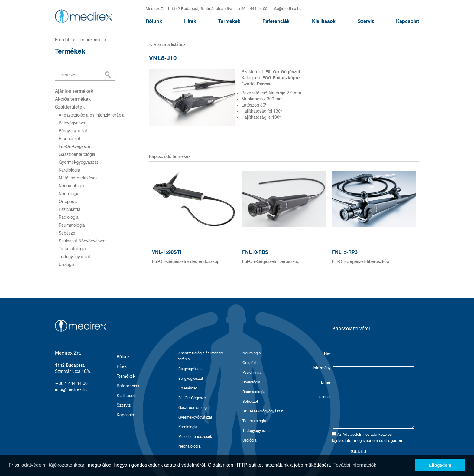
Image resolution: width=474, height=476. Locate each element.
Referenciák (276, 21)
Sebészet (68, 233)
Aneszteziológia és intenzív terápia (92, 115)
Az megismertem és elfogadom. (368, 437)
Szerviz (366, 21)
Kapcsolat (407, 21)
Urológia (67, 264)
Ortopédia (68, 202)
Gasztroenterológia (77, 154)
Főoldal (62, 40)
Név (327, 353)
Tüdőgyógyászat (74, 257)
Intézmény (322, 368)
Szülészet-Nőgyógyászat (82, 241)
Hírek (190, 21)
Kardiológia (69, 170)
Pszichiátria (70, 209)
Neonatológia (71, 186)
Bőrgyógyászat (73, 131)
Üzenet (325, 397)
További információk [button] (355, 465)
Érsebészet (69, 139)
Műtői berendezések (78, 178)
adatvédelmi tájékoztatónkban (54, 465)
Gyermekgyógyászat (78, 162)
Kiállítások (324, 21)
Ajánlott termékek (74, 91)
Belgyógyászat (73, 123)
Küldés (358, 451)
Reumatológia (72, 225)
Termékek (229, 21)
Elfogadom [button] (440, 465)
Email (326, 382)
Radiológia (69, 217)
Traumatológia (72, 249)
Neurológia (69, 194)
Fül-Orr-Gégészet (75, 146)
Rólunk (154, 21)
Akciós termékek (73, 99)
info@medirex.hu (287, 8)
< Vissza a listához (167, 44)
